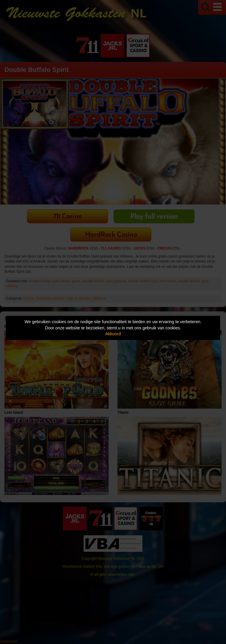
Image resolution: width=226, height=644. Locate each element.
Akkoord (113, 334)
